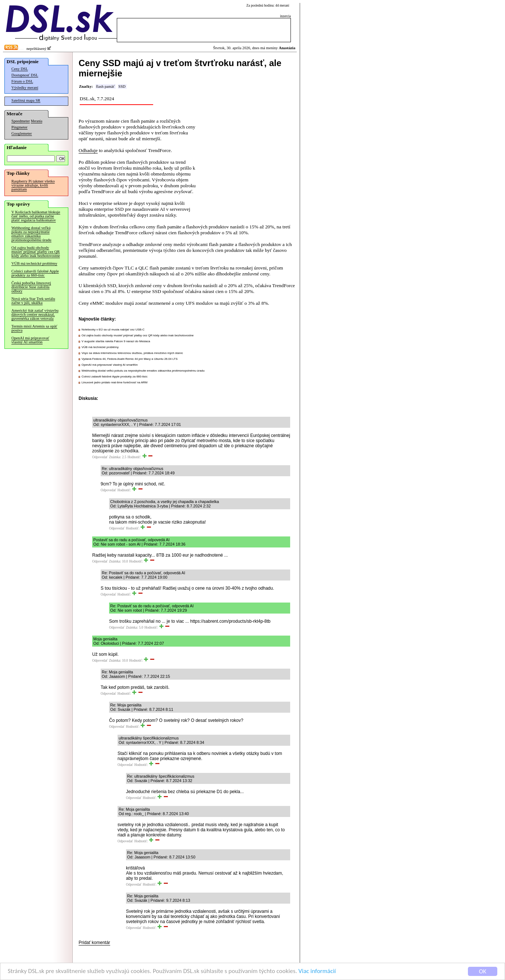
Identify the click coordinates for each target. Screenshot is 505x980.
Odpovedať (100, 457)
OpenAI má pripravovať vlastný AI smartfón (30, 340)
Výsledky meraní (25, 88)
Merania (37, 121)
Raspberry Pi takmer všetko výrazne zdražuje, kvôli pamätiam (33, 185)
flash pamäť (105, 86)
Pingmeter (19, 127)
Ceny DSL (20, 69)
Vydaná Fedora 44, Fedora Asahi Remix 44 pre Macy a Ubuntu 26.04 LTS (129, 359)
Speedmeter (21, 121)
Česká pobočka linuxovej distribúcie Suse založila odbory (31, 287)
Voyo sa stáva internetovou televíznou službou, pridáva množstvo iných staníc (132, 353)
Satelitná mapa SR (26, 100)
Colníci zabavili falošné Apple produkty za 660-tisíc (35, 273)
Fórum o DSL (22, 81)
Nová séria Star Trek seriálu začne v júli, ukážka (33, 301)
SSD (122, 86)
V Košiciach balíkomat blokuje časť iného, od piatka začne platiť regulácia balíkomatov (36, 216)
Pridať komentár (94, 943)
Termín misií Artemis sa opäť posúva (34, 328)
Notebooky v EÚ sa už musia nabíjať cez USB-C (113, 330)
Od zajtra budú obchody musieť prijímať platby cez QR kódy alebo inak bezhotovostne (36, 252)
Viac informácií (317, 971)
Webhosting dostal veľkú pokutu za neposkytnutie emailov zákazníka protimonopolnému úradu (31, 234)
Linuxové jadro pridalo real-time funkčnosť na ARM (115, 382)
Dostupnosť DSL (25, 75)
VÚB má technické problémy (34, 263)
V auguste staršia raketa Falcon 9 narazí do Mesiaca (116, 341)
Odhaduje (88, 150)
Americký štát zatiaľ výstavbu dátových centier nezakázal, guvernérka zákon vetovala (35, 314)
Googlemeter (22, 133)
